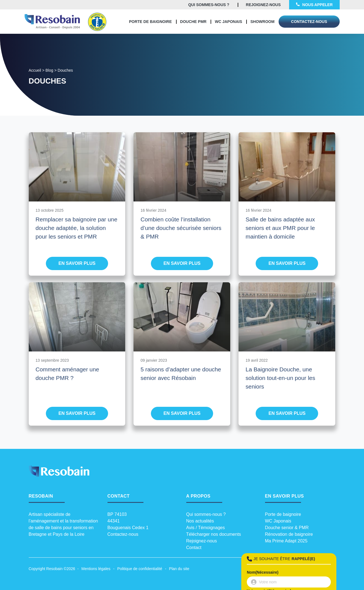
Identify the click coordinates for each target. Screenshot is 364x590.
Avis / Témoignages (206, 528)
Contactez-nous (123, 534)
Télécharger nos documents (214, 534)
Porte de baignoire (150, 22)
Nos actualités (200, 521)
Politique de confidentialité (140, 569)
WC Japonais (228, 22)
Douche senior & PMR (287, 528)
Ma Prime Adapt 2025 (286, 541)
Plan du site (179, 569)
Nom (263, 572)
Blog (49, 70)
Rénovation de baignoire (289, 534)
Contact (194, 548)
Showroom (262, 22)
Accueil (35, 70)
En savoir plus (77, 263)
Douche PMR (193, 22)
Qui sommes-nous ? (206, 514)
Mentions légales (96, 569)
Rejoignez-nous (202, 541)
